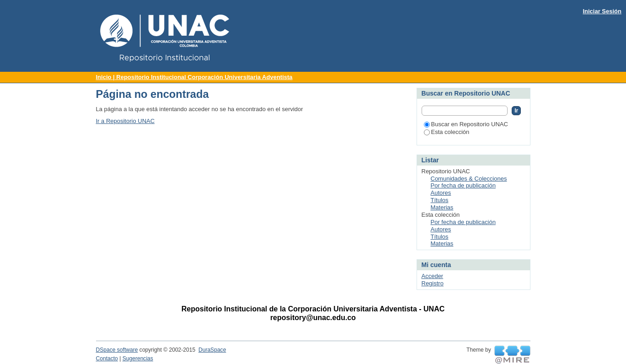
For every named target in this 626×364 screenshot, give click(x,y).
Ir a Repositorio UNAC (126, 121)
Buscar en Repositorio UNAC (466, 124)
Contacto (107, 359)
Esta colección (447, 132)
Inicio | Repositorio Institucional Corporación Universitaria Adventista (194, 77)
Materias (442, 207)
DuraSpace (212, 350)
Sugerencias (138, 359)
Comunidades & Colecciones (469, 179)
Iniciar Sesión (602, 11)
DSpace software (117, 350)
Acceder (433, 276)
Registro (433, 283)
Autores (441, 193)
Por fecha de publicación (463, 185)
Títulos (440, 200)
